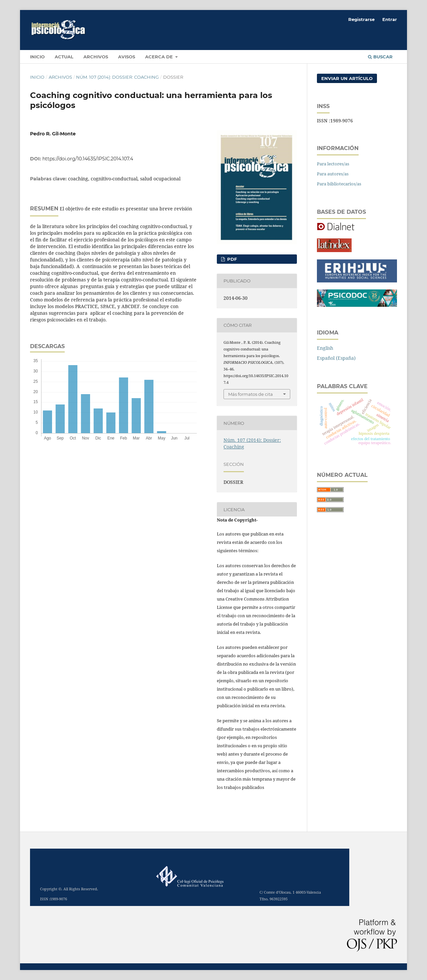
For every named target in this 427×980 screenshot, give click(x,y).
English (325, 348)
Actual (64, 57)
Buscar (380, 57)
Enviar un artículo (347, 78)
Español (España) (336, 358)
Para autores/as (333, 174)
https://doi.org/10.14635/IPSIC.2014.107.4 (88, 159)
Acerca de (160, 57)
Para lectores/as (333, 164)
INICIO (37, 57)
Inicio (37, 77)
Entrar (390, 19)
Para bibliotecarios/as (339, 184)
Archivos (96, 57)
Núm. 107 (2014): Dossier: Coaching (117, 77)
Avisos (127, 57)
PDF (231, 259)
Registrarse (361, 19)
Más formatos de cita (251, 394)
